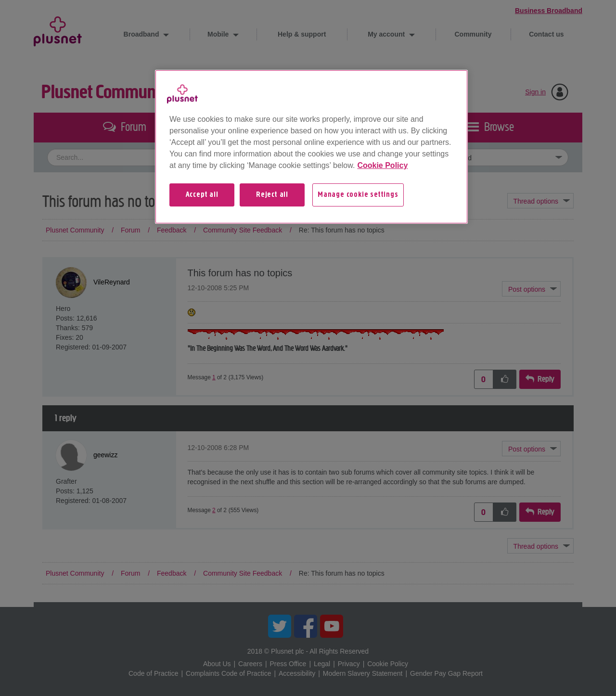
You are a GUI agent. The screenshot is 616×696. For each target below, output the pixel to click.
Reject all (272, 195)
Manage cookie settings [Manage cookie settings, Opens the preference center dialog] (358, 195)
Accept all (202, 195)
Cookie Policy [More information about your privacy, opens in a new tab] (382, 165)
